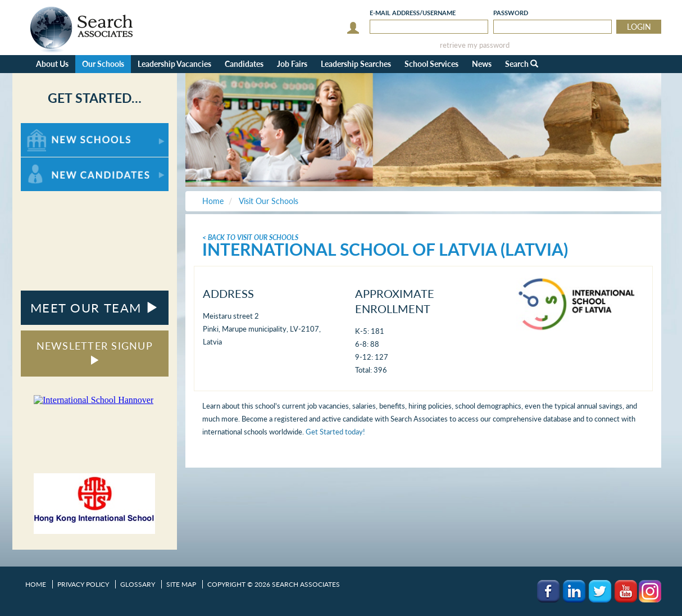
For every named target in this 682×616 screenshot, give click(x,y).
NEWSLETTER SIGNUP (95, 352)
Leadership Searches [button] (356, 64)
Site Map (181, 584)
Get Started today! (335, 432)
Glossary (138, 584)
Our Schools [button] (103, 64)
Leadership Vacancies (174, 64)
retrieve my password (475, 45)
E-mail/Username (413, 13)
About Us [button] (52, 64)
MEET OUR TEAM (95, 308)
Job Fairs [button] (292, 64)
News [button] (482, 64)
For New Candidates (56, 163)
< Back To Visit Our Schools (250, 237)
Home (36, 584)
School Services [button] (431, 64)
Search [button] (522, 64)
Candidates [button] (244, 64)
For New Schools (50, 128)
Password (511, 13)
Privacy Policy (83, 584)
